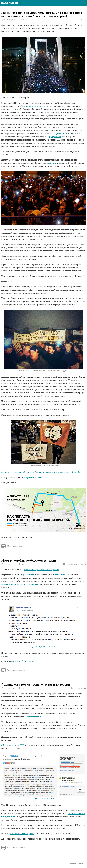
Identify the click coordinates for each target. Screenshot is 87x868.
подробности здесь (33, 478)
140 (22, 564)
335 (22, 688)
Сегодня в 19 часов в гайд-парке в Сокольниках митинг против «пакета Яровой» (41, 472)
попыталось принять (33, 106)
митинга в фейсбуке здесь (24, 661)
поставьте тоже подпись (22, 834)
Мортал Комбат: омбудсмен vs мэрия (29, 560)
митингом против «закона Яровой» (41, 570)
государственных (33, 717)
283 (22, 20)
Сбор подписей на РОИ (13, 745)
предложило (55, 137)
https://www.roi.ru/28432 (43, 799)
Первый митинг (61, 134)
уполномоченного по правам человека (20, 584)
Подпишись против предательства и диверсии (36, 684)
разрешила (29, 575)
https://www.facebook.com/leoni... (43, 647)
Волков (68, 564)
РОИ (84, 688)
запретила (60, 575)
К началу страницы (77, 863)
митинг (73, 20)
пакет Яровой (81, 20)
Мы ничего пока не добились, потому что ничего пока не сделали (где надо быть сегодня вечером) (42, 14)
